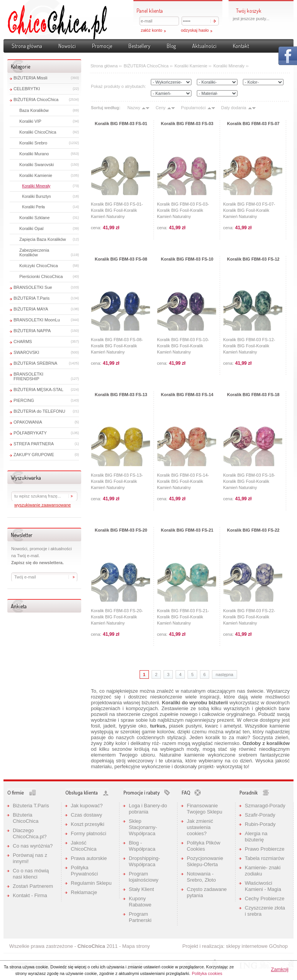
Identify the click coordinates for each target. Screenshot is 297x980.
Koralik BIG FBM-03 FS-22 (253, 530)
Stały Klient (141, 889)
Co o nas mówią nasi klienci (31, 874)
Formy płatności (89, 833)
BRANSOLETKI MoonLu (37, 320)
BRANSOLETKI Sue (33, 287)
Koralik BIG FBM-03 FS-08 (121, 259)
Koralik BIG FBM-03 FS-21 (187, 530)
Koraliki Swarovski (37, 165)
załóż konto (152, 30)
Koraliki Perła (33, 207)
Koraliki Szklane (34, 218)
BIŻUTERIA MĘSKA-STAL (38, 390)
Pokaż (288, 56)
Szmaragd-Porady (265, 806)
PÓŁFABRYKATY (30, 433)
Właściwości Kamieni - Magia (263, 886)
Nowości (67, 46)
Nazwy (134, 108)
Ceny (160, 108)
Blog (171, 46)
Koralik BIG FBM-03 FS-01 (121, 124)
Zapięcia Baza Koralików (43, 239)
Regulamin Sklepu (91, 883)
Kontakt (241, 46)
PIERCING (24, 400)
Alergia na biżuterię (256, 837)
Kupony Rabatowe (140, 902)
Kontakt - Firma (30, 895)
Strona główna (27, 46)
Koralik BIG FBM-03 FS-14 (187, 395)
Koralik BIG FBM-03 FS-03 (187, 124)
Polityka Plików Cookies (204, 846)
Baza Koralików (34, 110)
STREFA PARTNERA (34, 444)
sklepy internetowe (247, 946)
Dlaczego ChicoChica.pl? (30, 833)
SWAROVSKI (26, 352)
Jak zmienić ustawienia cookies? (200, 827)
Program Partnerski (140, 917)
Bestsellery (139, 46)
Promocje (102, 46)
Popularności (193, 108)
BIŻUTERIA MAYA (31, 309)
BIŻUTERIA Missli (30, 78)
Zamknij (280, 969)
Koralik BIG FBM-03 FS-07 (253, 124)
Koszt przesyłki (88, 824)
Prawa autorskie (89, 858)
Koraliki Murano (34, 154)
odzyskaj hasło (195, 30)
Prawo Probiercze (265, 849)
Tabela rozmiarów (265, 858)
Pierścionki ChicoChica (41, 276)
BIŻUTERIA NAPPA (32, 331)
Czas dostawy (86, 815)
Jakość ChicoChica (84, 846)
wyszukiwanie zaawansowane (43, 505)
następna (224, 675)
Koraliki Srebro (33, 143)
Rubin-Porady (260, 824)
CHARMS (23, 342)
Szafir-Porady (260, 815)
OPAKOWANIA (28, 422)
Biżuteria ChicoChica (26, 818)
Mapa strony (136, 946)
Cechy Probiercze (265, 898)
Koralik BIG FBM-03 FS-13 (121, 395)
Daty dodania (234, 108)
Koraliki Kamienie (36, 175)
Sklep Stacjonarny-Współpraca (143, 827)
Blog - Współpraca (142, 846)
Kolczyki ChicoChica (39, 266)
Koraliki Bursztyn (36, 197)
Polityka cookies (207, 973)
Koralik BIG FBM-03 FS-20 (121, 530)
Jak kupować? (87, 806)
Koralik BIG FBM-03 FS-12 (253, 259)
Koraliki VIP (30, 121)
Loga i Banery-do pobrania (148, 809)
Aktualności (204, 46)
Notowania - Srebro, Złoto (201, 877)
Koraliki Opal (31, 228)
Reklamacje (84, 892)
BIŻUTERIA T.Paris (32, 298)
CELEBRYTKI (27, 89)
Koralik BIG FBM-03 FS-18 (253, 395)
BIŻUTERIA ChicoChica (36, 100)
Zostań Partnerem (33, 886)
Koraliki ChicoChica (38, 132)
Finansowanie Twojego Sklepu (205, 809)
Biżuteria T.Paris (31, 806)
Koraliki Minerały (36, 186)
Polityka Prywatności (84, 871)
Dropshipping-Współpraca (144, 861)
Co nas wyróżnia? (33, 846)
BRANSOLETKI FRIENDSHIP (28, 376)
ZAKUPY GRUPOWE (34, 455)
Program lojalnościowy (144, 877)
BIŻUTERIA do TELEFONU (39, 411)
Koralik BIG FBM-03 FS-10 (187, 259)
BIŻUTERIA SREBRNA (35, 363)
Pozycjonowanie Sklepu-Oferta (205, 861)
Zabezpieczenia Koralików (34, 252)
